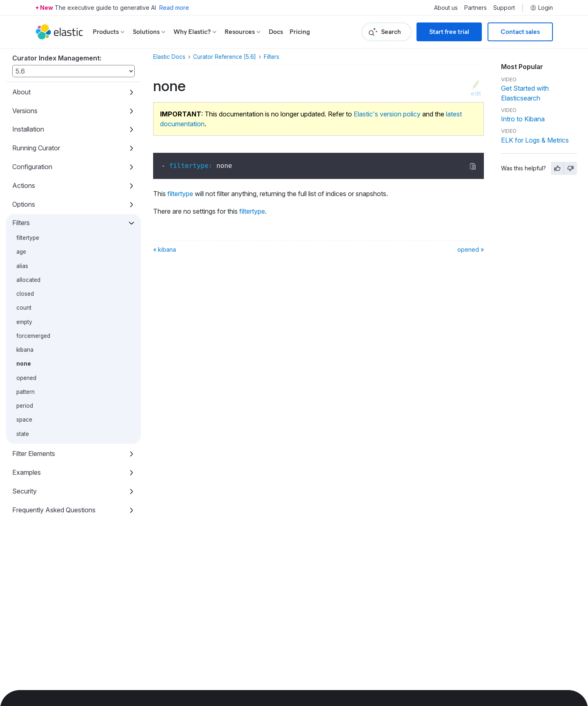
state (23, 434)
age (21, 252)
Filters (21, 223)
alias (22, 266)
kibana (25, 350)
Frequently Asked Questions (54, 510)
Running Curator (36, 148)
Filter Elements (34, 454)
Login (541, 8)
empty (24, 322)
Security (24, 491)
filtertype (28, 238)
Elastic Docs (169, 57)
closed (25, 294)
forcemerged (33, 336)
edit (476, 93)
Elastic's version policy (387, 114)
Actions (24, 185)
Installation (28, 129)
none (24, 364)
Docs (276, 32)
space (24, 420)
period (25, 406)
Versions (25, 111)
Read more (174, 8)
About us (446, 8)
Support (504, 8)
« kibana (165, 249)
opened (26, 378)
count (24, 308)
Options (24, 204)
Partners (476, 8)
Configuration (32, 167)
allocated (28, 280)
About (21, 92)
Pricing (300, 32)
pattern (26, 392)
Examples (27, 472)
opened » (471, 249)
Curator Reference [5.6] (225, 57)
